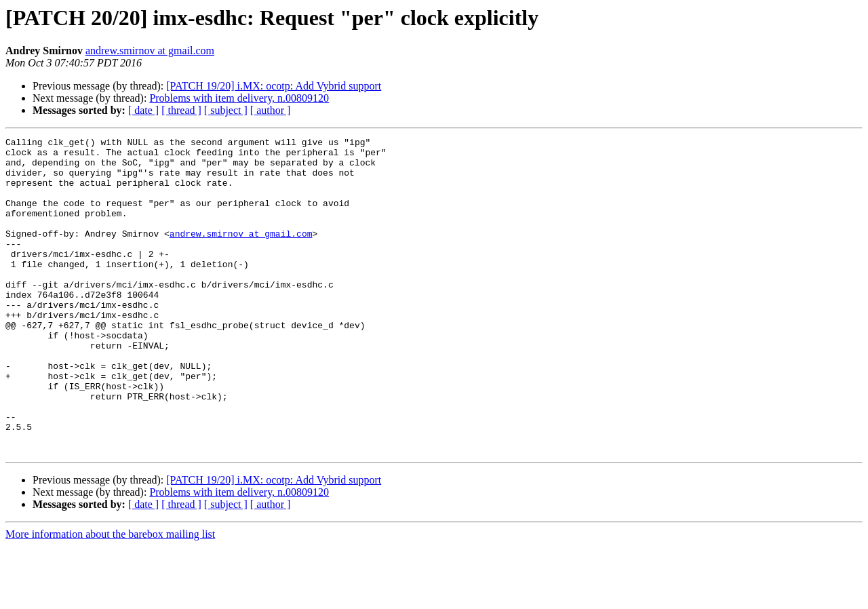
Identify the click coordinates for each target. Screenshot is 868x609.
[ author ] (271, 110)
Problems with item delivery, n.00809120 (239, 98)
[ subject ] (226, 110)
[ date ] (143, 110)
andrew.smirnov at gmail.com (150, 51)
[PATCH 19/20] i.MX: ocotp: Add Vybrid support (274, 86)
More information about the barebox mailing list (110, 597)
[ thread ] (181, 110)
